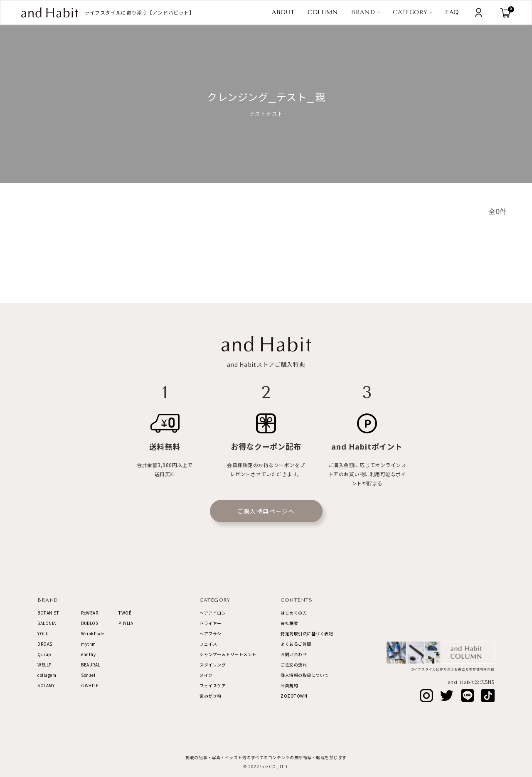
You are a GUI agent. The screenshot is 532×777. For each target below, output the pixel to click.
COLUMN (323, 12)
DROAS (45, 644)
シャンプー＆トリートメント (228, 654)
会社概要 (289, 623)
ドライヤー (211, 623)
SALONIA (47, 623)
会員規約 (289, 685)
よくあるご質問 (296, 644)
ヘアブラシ (211, 633)
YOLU (43, 633)
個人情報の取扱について (305, 675)
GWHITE (90, 685)
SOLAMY (46, 685)
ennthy (88, 654)
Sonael (88, 675)
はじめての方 (294, 613)
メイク (206, 675)
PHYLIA (126, 623)
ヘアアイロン (213, 613)
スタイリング (213, 665)
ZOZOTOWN (294, 696)
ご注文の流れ (294, 665)
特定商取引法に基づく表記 (307, 633)
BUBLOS (90, 623)
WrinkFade (93, 633)
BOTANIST (48, 613)
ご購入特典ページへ (266, 511)
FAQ (452, 12)
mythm (89, 644)
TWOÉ (125, 613)
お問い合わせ (294, 654)
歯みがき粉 (211, 696)
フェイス (208, 644)
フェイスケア (213, 685)
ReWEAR (90, 613)
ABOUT (283, 12)
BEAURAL (91, 665)
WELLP (44, 665)
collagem (47, 675)
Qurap (44, 654)
